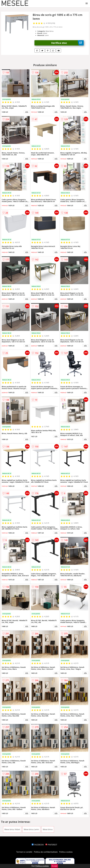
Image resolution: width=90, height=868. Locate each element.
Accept (54, 866)
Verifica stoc (67, 43)
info (27, 112)
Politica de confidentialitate (46, 852)
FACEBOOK (38, 845)
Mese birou (48, 829)
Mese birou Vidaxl (12, 829)
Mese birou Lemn (31, 829)
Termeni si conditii (24, 852)
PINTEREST (51, 845)
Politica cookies (66, 852)
